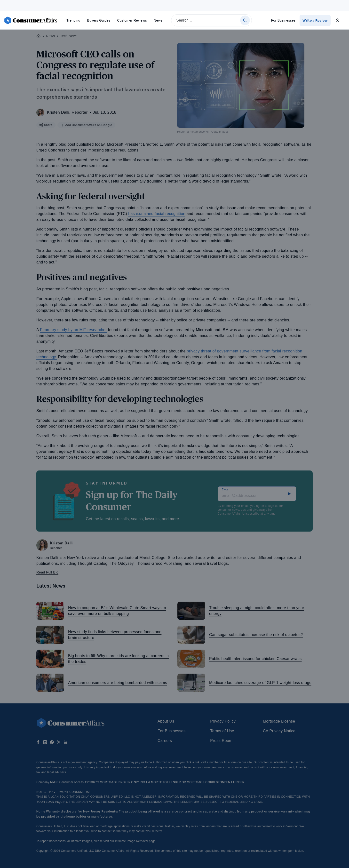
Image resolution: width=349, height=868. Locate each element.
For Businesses (284, 20)
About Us (166, 721)
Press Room (221, 741)
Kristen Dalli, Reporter (67, 112)
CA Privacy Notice (279, 731)
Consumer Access (67, 782)
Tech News (69, 36)
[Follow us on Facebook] (38, 742)
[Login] (337, 20)
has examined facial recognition (157, 214)
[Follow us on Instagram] (45, 742)
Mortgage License (279, 721)
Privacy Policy (223, 721)
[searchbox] (211, 20)
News (158, 20)
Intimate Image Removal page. (136, 841)
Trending (73, 20)
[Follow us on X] (59, 742)
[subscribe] (289, 494)
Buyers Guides (99, 20)
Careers (165, 741)
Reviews (132, 20)
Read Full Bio (47, 572)
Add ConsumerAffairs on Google (83, 125)
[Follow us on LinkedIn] (65, 742)
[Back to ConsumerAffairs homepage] (39, 36)
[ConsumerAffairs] (31, 20)
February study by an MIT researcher (73, 330)
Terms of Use (222, 731)
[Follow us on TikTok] (52, 742)
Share (46, 125)
